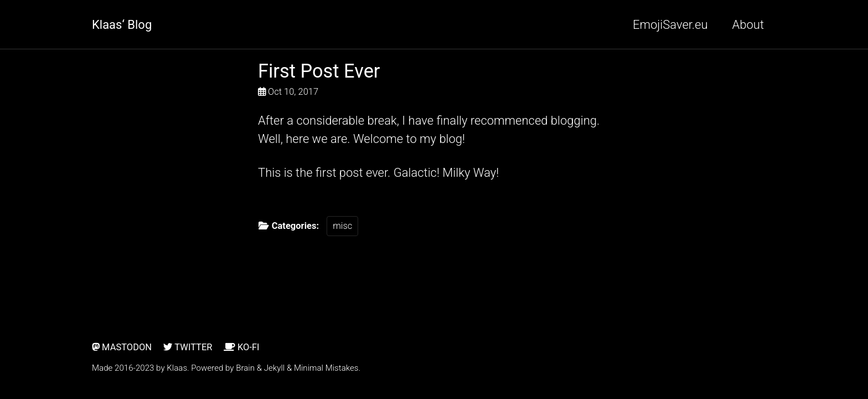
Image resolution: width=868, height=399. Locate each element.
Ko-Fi (242, 347)
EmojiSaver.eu (670, 25)
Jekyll (275, 368)
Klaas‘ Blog (122, 25)
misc (342, 226)
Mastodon (122, 347)
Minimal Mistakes (326, 368)
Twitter (188, 347)
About (748, 25)
